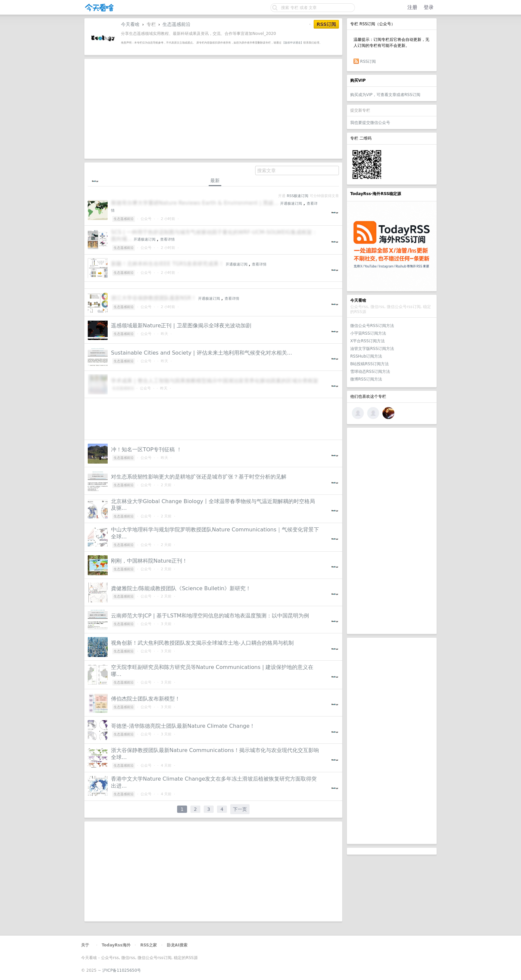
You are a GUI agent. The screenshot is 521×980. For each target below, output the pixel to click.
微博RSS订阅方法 (366, 379)
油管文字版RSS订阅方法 (372, 349)
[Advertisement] (392, 531)
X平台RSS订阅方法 (367, 341)
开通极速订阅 (291, 204)
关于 (85, 945)
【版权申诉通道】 (293, 43)
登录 (429, 7)
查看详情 (167, 239)
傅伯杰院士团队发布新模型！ (146, 699)
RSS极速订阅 (298, 196)
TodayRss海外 (116, 945)
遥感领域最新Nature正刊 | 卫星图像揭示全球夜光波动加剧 (181, 326)
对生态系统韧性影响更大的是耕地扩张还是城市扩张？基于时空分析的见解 (199, 477)
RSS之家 (149, 945)
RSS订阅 (368, 61)
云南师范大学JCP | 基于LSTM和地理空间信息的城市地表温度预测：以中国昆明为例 (210, 616)
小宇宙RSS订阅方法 (368, 333)
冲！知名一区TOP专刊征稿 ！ (146, 449)
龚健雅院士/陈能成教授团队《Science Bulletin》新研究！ (181, 588)
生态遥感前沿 (176, 24)
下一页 (240, 809)
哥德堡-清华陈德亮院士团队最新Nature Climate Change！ (183, 726)
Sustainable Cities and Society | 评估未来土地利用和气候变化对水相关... (202, 353)
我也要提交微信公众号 (370, 123)
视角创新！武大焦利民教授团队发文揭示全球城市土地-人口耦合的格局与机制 (202, 643)
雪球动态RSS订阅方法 (370, 372)
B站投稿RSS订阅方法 (369, 364)
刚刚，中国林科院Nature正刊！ (149, 561)
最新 (215, 180)
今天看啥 (130, 24)
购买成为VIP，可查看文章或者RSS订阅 (385, 95)
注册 (412, 7)
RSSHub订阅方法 (366, 356)
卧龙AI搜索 (177, 945)
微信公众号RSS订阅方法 (372, 326)
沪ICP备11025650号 (122, 970)
